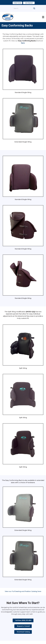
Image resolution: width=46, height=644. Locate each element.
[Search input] (23, 8)
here (23, 43)
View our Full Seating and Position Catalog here (23, 591)
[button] (17, 3)
